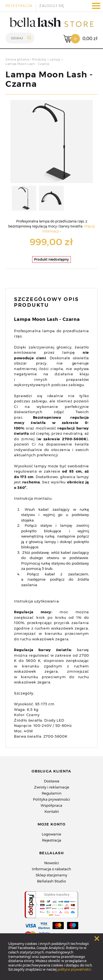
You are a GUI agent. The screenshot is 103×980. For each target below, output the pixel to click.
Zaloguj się (52, 6)
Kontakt (52, 811)
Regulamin (52, 793)
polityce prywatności (74, 969)
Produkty (39, 59)
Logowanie (51, 834)
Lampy (55, 59)
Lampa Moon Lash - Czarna (49, 79)
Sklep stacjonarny (51, 875)
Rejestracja (19, 6)
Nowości (52, 863)
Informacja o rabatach (51, 869)
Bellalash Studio (51, 881)
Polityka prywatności (51, 799)
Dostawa (52, 781)
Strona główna (17, 59)
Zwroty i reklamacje (52, 787)
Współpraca (51, 805)
